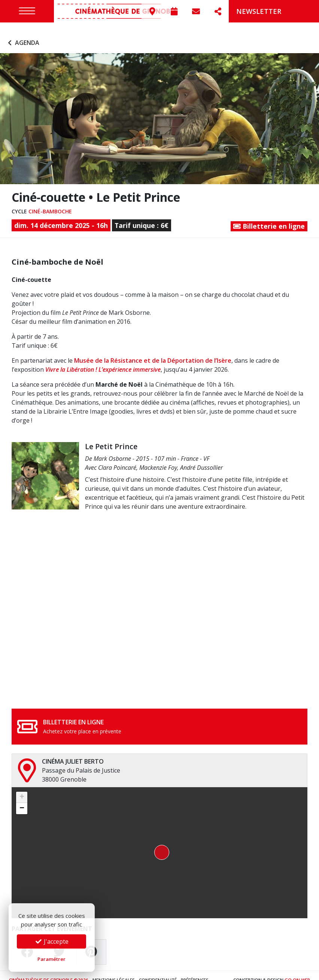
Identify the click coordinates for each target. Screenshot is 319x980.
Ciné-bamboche (50, 202)
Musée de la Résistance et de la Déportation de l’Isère (153, 351)
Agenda (23, 33)
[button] (159, 843)
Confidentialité (158, 970)
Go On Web (297, 970)
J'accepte (52, 941)
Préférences (195, 970)
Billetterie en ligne (269, 216)
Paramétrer (51, 959)
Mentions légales (114, 970)
